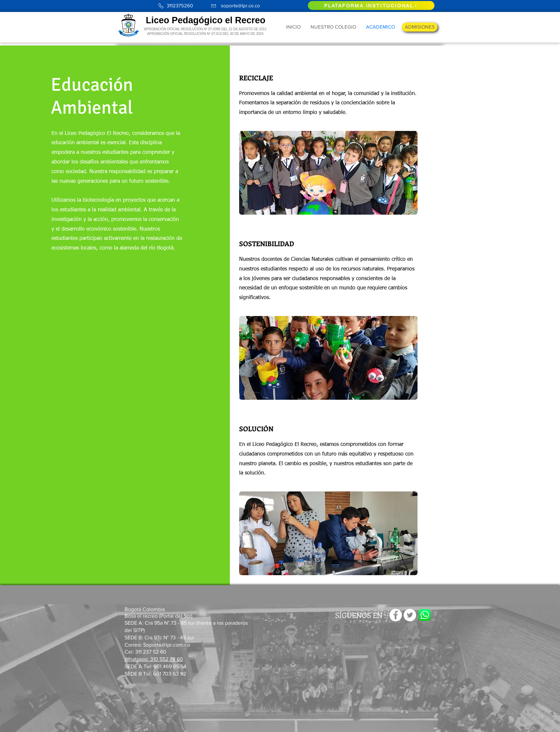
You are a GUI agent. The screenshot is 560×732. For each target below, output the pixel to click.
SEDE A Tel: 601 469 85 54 (156, 666)
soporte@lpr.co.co (240, 5)
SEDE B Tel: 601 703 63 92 (155, 674)
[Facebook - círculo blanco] (396, 615)
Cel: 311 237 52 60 (145, 652)
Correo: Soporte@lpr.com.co (157, 645)
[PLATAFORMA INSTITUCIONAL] (371, 5)
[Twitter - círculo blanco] (410, 615)
